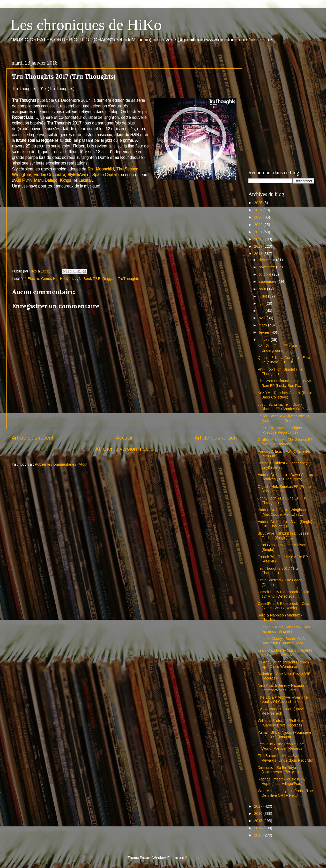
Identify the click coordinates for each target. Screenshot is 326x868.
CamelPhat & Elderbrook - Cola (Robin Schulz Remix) (283, 606)
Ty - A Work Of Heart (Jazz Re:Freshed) (280, 711)
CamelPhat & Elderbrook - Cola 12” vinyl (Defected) (283, 594)
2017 (259, 806)
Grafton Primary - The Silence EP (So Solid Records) (285, 442)
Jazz (73, 279)
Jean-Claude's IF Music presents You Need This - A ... (285, 652)
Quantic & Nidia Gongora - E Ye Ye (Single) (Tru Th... (284, 360)
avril (263, 318)
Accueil (124, 438)
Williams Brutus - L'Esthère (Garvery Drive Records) (280, 723)
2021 (259, 232)
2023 (259, 217)
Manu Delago (46, 180)
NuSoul (85, 279)
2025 (259, 203)
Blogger (191, 858)
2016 (259, 814)
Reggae (109, 279)
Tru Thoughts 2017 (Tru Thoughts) (278, 571)
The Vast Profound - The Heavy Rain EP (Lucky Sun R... (284, 383)
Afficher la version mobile (124, 449)
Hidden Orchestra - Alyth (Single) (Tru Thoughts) (285, 524)
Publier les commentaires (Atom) (62, 464)
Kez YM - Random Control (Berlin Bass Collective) (285, 395)
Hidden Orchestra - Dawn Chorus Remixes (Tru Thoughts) (285, 477)
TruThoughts (128, 279)
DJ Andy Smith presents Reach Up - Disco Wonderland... (283, 664)
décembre (267, 260)
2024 (259, 210)
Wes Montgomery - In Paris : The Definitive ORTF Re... (285, 793)
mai (262, 311)
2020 (259, 239)
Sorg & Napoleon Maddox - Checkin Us (280, 617)
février (265, 332)
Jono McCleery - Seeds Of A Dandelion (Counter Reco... (282, 641)
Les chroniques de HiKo (86, 25)
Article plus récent (33, 438)
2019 (259, 246)
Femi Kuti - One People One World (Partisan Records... (282, 746)
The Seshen (127, 169)
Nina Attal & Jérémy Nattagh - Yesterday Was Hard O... (282, 688)
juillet (263, 296)
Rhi (90, 169)
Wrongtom (21, 175)
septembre (268, 281)
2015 (259, 821)
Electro (33, 279)
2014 (259, 828)
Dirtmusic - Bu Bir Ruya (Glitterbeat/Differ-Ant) (278, 770)
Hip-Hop (60, 279)
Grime (46, 279)
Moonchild (105, 169)
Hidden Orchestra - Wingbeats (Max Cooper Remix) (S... (283, 512)
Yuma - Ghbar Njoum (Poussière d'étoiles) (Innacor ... (284, 735)
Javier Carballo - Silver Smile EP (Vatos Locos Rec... (284, 418)
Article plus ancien (216, 438)
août (263, 289)
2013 (259, 835)
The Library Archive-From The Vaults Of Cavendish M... (283, 699)
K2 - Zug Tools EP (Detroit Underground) (280, 348)
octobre (265, 274)
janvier (265, 340)
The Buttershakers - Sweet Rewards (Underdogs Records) (286, 758)
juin (262, 303)
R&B (97, 279)
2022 (259, 225)
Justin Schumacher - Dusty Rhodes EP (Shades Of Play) (284, 407)
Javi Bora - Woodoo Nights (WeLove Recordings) (280, 430)
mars (263, 325)
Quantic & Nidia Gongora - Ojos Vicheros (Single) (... (284, 629)
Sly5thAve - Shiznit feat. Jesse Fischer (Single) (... (283, 535)
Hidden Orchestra (49, 175)
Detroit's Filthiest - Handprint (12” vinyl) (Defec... (285, 465)
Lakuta (84, 180)
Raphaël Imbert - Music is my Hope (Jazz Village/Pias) (282, 781)
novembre (267, 267)
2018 (259, 254)
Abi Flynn (23, 180)
